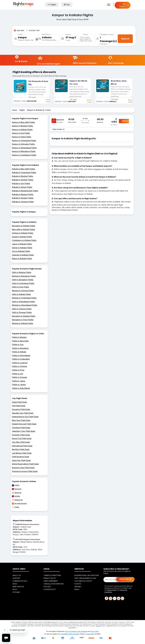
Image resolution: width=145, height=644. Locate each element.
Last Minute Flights (83, 581)
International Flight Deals (22, 446)
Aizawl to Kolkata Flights (22, 237)
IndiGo (16, 485)
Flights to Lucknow (20, 363)
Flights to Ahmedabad (21, 355)
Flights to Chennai (19, 366)
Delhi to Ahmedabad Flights (23, 302)
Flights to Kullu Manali (21, 388)
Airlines (78, 587)
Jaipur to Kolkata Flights (22, 244)
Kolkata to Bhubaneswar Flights (25, 191)
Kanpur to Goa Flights (21, 133)
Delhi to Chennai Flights (22, 309)
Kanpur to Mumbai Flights (22, 126)
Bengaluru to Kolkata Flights (24, 226)
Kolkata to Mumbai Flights (23, 176)
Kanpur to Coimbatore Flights (24, 155)
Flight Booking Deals (21, 457)
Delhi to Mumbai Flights (22, 272)
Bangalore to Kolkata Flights (24, 316)
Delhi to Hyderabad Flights (23, 283)
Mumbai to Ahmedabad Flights (25, 305)
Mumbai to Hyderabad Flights (24, 298)
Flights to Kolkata (19, 352)
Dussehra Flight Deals (21, 409)
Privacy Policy (50, 578)
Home (14, 110)
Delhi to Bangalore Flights (23, 280)
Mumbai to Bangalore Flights (24, 276)
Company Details (20, 581)
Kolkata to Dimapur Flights (23, 198)
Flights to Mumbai (19, 337)
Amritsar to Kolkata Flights (23, 233)
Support (16, 578)
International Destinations (87, 575)
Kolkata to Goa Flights (21, 183)
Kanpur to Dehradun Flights (23, 144)
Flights (52, 5)
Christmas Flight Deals (21, 428)
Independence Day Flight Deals (25, 417)
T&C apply (73, 99)
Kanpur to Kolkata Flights (22, 130)
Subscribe (125, 579)
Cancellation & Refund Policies (70, 634)
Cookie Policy (50, 589)
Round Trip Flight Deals (22, 438)
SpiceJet (17, 489)
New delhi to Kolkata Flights (24, 229)
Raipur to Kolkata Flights (22, 258)
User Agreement (82, 631)
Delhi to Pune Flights (21, 287)
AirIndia (16, 496)
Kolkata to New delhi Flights (24, 169)
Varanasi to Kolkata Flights (23, 255)
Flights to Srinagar (19, 377)
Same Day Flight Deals (21, 460)
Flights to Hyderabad (21, 359)
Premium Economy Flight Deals (25, 471)
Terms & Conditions (52, 575)
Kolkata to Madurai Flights (23, 194)
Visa (67, 5)
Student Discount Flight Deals (24, 424)
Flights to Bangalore (20, 348)
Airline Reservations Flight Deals (25, 464)
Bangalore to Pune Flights (23, 320)
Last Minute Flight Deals (22, 453)
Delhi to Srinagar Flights (22, 312)
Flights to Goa (18, 344)
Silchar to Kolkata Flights (22, 248)
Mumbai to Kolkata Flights (23, 323)
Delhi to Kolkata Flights (21, 294)
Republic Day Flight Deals (23, 413)
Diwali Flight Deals (19, 402)
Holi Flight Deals (19, 406)
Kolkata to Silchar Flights (22, 187)
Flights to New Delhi (20, 341)
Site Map (16, 592)
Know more (48, 101)
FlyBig (16, 507)
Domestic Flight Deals (21, 435)
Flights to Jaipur (19, 381)
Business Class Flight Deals (23, 468)
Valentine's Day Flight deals (24, 431)
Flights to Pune (18, 370)
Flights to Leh (18, 374)
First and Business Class (85, 578)
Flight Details (58, 129)
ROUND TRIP (33, 30)
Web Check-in (18, 587)
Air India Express (19, 503)
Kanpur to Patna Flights (22, 137)
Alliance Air (17, 500)
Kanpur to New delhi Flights (23, 122)
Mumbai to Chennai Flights (23, 291)
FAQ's (15, 584)
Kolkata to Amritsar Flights (23, 180)
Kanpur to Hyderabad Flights (24, 140)
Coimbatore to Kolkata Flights (24, 240)
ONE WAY (19, 30)
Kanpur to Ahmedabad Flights (24, 148)
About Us (17, 575)
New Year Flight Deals (21, 420)
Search (125, 39)
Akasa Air (17, 493)
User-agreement (51, 581)
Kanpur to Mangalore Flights (24, 151)
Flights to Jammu (19, 385)
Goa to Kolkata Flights (21, 251)
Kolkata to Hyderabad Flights (24, 172)
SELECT (126, 121)
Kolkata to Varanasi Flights (23, 202)
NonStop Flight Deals (21, 449)
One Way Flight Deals (21, 442)
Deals (77, 589)
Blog (15, 589)
